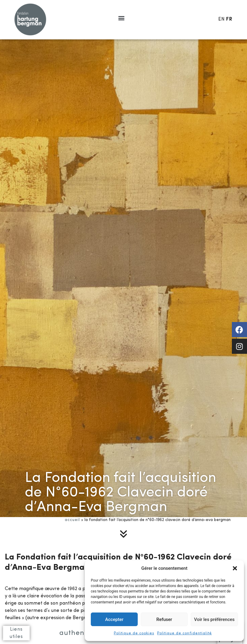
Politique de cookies (134, 633)
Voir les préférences (214, 619)
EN (222, 19)
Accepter (114, 619)
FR (229, 19)
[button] (235, 568)
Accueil (72, 520)
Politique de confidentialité (184, 633)
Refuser (164, 619)
